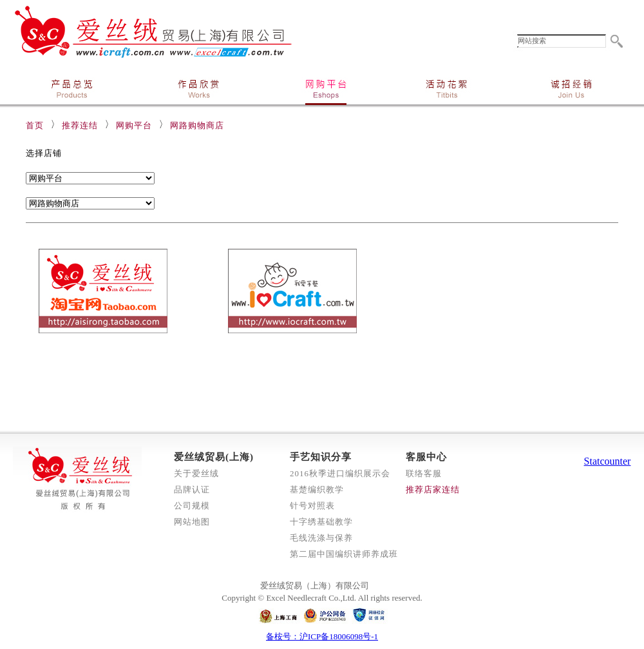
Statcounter (608, 461)
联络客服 (424, 473)
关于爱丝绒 (196, 473)
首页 (35, 125)
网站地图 (192, 522)
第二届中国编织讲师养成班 (344, 554)
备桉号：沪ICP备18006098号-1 (322, 636)
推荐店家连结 (433, 489)
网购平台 (134, 125)
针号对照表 (312, 506)
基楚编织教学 (317, 489)
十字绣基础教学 (321, 522)
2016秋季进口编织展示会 (340, 473)
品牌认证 (192, 489)
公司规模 (192, 506)
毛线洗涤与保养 (321, 538)
